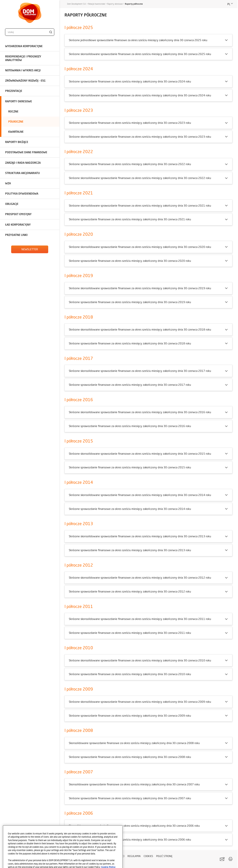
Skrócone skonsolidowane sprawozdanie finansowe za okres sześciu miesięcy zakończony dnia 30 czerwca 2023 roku (140, 137)
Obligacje (12, 204)
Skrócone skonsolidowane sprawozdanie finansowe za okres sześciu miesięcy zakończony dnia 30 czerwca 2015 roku (140, 454)
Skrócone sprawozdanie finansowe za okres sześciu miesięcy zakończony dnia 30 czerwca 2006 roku (130, 839)
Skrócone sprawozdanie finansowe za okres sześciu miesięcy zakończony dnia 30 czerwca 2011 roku (130, 633)
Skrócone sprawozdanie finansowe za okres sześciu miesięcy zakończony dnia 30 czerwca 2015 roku (130, 467)
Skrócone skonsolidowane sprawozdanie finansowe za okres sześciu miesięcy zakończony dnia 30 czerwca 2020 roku (140, 247)
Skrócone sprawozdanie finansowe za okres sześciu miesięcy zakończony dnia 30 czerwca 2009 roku (130, 716)
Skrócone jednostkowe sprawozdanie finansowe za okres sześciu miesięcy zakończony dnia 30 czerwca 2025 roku (138, 40)
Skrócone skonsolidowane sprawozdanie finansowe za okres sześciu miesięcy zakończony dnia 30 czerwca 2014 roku (140, 495)
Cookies (148, 856)
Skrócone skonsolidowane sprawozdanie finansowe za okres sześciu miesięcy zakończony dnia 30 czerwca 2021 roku (140, 205)
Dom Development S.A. (77, 4)
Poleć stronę (164, 856)
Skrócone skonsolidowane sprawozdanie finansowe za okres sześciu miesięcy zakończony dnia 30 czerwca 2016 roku (140, 412)
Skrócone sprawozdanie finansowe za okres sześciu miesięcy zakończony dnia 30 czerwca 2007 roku (130, 798)
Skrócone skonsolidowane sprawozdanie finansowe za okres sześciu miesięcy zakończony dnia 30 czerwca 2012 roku (140, 577)
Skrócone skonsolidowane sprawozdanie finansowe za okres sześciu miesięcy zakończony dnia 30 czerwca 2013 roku (140, 536)
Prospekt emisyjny (18, 214)
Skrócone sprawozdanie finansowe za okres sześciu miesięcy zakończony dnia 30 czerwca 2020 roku (130, 261)
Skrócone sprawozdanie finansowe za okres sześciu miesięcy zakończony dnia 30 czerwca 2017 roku (130, 385)
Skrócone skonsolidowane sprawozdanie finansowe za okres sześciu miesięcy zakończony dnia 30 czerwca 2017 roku (140, 371)
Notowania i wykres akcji (23, 70)
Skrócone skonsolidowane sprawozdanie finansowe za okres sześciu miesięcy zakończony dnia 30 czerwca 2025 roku (140, 54)
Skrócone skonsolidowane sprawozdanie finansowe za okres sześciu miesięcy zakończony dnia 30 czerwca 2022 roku (140, 178)
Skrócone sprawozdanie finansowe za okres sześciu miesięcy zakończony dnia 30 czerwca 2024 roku (130, 81)
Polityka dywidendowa (22, 193)
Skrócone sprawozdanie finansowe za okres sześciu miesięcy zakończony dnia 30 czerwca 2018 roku (130, 343)
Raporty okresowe (19, 101)
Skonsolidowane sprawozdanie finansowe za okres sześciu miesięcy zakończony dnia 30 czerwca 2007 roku (134, 784)
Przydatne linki (16, 235)
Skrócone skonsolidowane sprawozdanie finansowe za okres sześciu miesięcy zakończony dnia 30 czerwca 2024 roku (140, 95)
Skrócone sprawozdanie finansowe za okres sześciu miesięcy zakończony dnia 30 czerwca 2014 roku (130, 509)
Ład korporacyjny (18, 225)
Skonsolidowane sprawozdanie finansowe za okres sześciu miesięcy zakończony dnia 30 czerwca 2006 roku (134, 826)
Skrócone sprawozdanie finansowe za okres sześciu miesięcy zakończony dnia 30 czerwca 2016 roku (130, 426)
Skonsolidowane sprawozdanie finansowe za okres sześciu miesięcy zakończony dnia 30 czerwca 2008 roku (134, 743)
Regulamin (134, 856)
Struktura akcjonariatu (22, 173)
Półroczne (16, 121)
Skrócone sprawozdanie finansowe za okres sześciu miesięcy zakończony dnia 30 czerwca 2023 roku (130, 123)
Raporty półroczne (134, 4)
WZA (8, 183)
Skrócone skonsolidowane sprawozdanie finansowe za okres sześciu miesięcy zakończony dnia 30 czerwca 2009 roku (140, 702)
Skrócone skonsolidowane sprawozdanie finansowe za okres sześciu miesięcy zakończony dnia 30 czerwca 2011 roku (140, 619)
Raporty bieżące (17, 142)
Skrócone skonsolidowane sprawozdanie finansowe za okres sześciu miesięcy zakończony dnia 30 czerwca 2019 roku (140, 288)
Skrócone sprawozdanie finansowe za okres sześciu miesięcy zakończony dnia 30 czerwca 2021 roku (130, 219)
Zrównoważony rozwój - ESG (25, 80)
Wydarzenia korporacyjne (24, 46)
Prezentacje (14, 91)
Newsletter (30, 249)
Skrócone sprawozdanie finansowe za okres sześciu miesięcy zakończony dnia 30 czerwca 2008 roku (130, 757)
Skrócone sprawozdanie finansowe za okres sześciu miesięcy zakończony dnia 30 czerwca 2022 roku (130, 164)
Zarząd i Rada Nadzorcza (23, 163)
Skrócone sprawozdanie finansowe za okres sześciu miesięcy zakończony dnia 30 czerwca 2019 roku (130, 302)
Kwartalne (16, 132)
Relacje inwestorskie (97, 4)
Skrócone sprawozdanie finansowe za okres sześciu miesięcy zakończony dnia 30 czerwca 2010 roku (130, 674)
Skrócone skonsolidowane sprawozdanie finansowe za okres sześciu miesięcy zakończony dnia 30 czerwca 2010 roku (140, 660)
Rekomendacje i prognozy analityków (23, 58)
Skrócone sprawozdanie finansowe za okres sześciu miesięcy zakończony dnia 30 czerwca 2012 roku (130, 591)
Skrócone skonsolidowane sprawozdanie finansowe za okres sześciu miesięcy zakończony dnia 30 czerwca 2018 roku (140, 329)
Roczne (13, 111)
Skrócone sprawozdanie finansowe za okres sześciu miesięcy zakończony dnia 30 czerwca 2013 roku (130, 550)
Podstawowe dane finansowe (26, 152)
